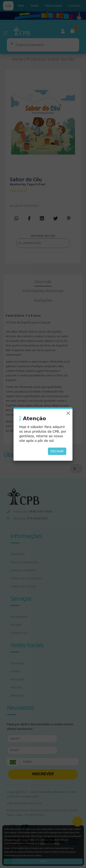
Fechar (57, 451)
